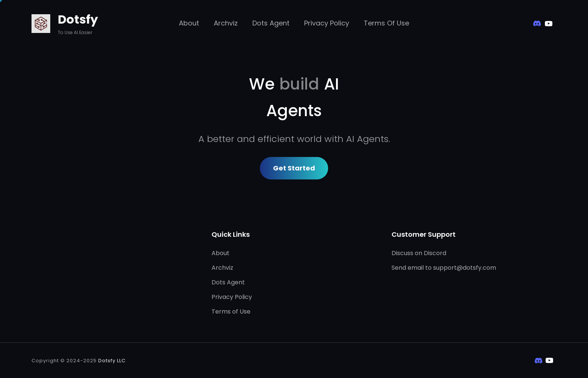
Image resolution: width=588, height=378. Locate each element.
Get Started (294, 168)
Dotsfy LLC (112, 361)
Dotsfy (78, 19)
